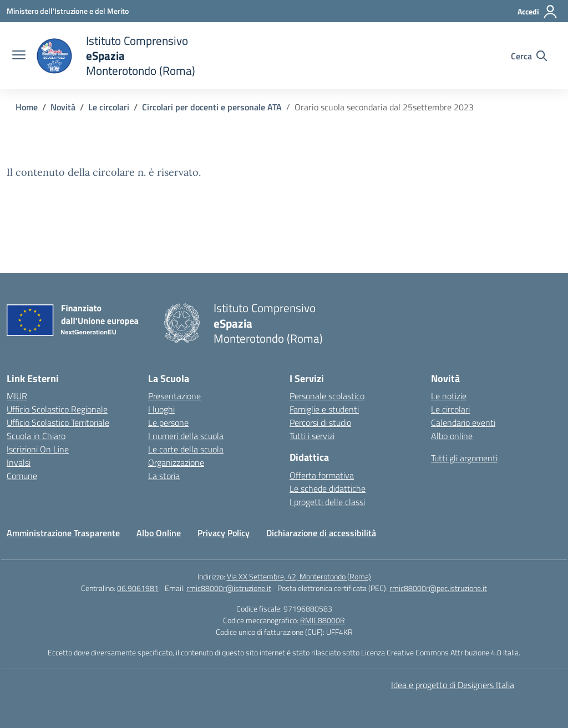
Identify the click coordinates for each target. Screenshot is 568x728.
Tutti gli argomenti (464, 458)
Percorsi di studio (320, 422)
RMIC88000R (323, 620)
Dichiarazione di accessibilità (321, 533)
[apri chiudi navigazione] (19, 56)
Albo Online (159, 533)
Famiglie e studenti (324, 409)
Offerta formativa (322, 475)
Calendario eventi (463, 422)
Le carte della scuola (186, 449)
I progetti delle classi (327, 502)
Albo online (452, 436)
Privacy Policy (224, 533)
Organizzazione (176, 462)
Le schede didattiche (328, 488)
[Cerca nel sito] (529, 56)
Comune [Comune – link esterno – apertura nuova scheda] (22, 476)
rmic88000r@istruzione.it (229, 588)
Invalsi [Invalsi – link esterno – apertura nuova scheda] (19, 462)
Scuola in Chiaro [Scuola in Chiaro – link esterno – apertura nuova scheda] (36, 436)
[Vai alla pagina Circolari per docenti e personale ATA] (212, 107)
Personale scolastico (327, 396)
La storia (164, 476)
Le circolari (450, 409)
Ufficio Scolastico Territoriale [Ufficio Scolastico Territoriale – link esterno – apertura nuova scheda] (58, 422)
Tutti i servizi (312, 436)
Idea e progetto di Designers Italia (453, 685)
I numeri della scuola (186, 436)
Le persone (168, 422)
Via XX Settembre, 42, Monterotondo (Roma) (299, 576)
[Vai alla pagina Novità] (63, 107)
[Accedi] (538, 12)
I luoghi (161, 409)
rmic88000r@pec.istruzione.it (438, 588)
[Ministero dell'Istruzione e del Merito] (68, 11)
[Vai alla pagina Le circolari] (109, 107)
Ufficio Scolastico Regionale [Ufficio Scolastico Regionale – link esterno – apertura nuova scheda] (57, 409)
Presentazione (174, 396)
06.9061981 (138, 588)
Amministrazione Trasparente (63, 533)
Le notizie (449, 396)
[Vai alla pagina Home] (27, 107)
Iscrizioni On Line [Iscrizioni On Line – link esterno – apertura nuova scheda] (38, 449)
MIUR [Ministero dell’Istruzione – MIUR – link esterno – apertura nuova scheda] (17, 396)
